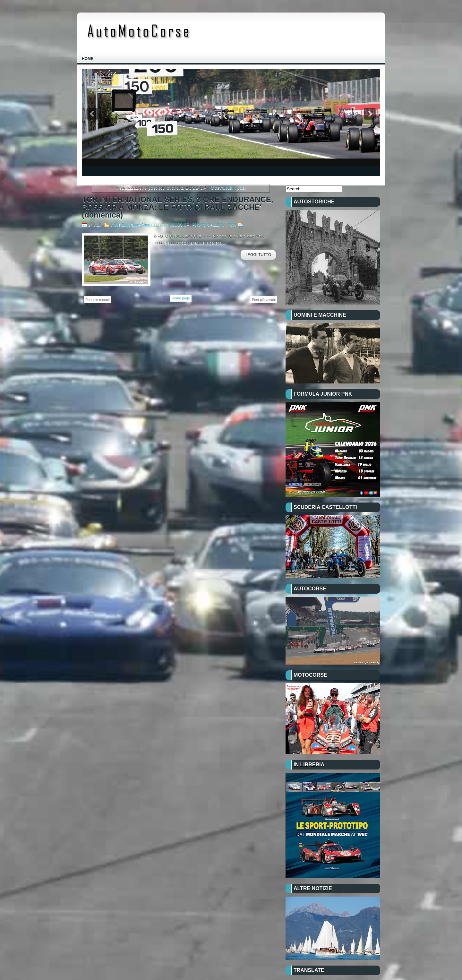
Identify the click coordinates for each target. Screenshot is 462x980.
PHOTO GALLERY (209, 225)
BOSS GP (181, 225)
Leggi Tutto (258, 255)
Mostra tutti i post (228, 188)
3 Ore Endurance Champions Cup (140, 225)
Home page (181, 298)
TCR (232, 225)
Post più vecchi (264, 300)
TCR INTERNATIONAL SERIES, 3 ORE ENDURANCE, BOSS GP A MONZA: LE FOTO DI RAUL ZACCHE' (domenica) (178, 207)
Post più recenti (98, 300)
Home (88, 59)
